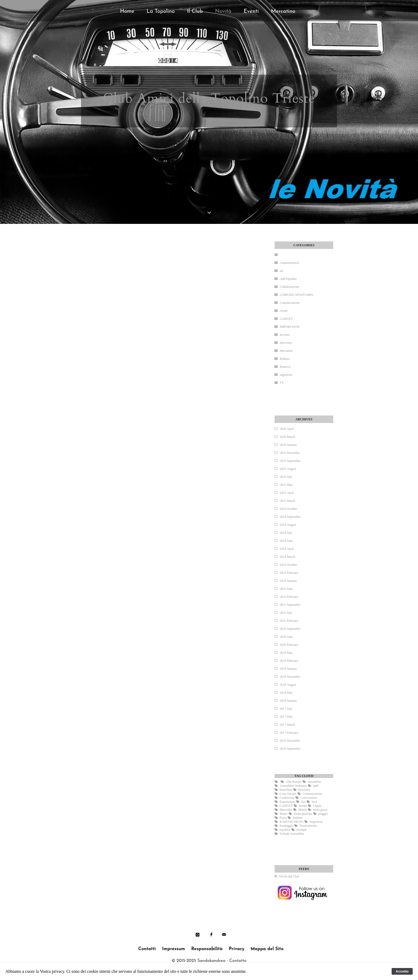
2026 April (287, 429)
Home (127, 11)
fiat (303, 802)
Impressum (174, 949)
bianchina (286, 790)
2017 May (286, 717)
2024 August (288, 525)
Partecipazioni (303, 814)
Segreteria (316, 822)
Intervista (286, 343)
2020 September (290, 629)
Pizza (283, 818)
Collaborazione (289, 287)
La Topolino (161, 11)
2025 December (290, 453)
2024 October (288, 509)
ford (314, 802)
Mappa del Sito (267, 949)
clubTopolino (288, 279)
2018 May (286, 693)
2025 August (288, 469)
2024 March (287, 557)
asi (281, 271)
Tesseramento (308, 826)
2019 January (288, 669)
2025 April (287, 493)
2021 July (286, 613)
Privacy (236, 949)
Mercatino (283, 11)
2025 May (286, 485)
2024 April (287, 549)
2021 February (289, 621)
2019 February (289, 661)
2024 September (290, 517)
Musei (284, 814)
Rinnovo (285, 367)
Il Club (195, 11)
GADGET (286, 319)
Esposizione (287, 802)
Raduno (285, 359)
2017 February (289, 733)
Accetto (402, 971)
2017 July (286, 709)
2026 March (287, 437)
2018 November (290, 677)
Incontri (285, 335)
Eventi (251, 11)
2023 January (288, 581)
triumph (302, 830)
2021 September (290, 605)
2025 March (287, 501)
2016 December (290, 741)
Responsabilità (207, 949)
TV (282, 383)
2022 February (289, 597)
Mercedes (286, 810)
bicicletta (304, 790)
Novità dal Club (289, 876)
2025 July (286, 477)
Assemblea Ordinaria (293, 786)
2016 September (290, 749)
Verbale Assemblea (292, 834)
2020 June (286, 637)
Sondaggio (286, 826)
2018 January (288, 701)
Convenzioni (309, 798)
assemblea (314, 782)
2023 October (288, 565)
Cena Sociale (288, 794)
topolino (285, 830)
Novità (223, 11)
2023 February (289, 573)
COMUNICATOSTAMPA (296, 295)
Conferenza (287, 798)
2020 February (289, 645)
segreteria (286, 375)
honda (303, 806)
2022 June (286, 589)
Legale (317, 806)
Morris (303, 810)
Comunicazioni (312, 794)
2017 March (287, 725)
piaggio (323, 814)
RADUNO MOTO (292, 822)
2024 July (286, 533)
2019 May (286, 653)
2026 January (288, 445)
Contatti (147, 949)
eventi (284, 311)
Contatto (238, 961)
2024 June (286, 541)
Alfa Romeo (294, 782)
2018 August (288, 685)
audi (316, 786)
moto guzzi (320, 810)
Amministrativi (289, 263)
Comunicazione (290, 303)
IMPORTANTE (290, 327)
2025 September (290, 461)
